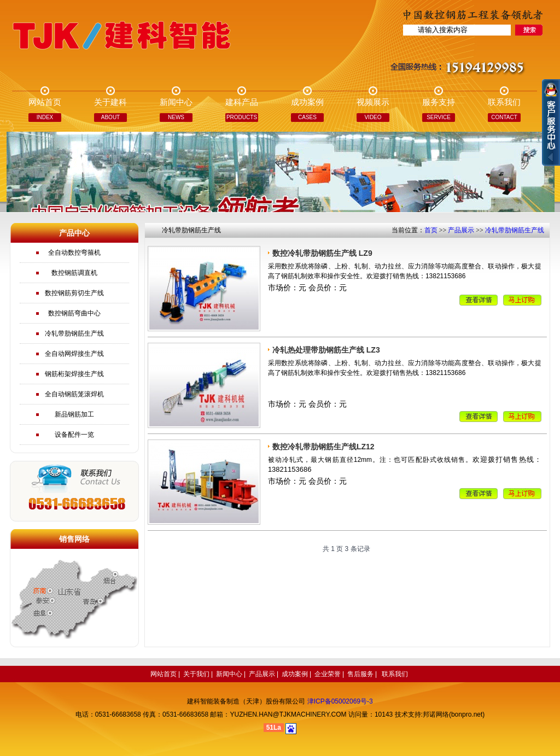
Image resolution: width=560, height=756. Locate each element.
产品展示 (461, 230)
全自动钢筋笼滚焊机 (74, 394)
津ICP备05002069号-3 (340, 701)
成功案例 (295, 674)
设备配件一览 (74, 435)
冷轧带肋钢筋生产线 (74, 333)
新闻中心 (229, 674)
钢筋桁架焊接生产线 (74, 374)
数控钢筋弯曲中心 (74, 313)
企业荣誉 (328, 674)
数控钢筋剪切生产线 (74, 293)
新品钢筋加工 (74, 414)
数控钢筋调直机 (74, 273)
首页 (431, 230)
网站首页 (164, 674)
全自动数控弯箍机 (74, 253)
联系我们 (395, 674)
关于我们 (196, 674)
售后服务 (360, 674)
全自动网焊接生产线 (74, 354)
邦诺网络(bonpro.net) (454, 714)
